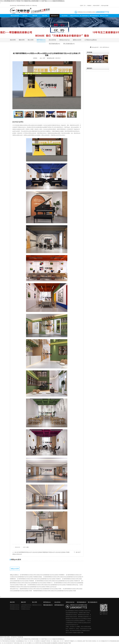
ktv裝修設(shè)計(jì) (25, 609)
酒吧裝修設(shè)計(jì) (26, 607)
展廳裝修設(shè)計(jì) (37, 605)
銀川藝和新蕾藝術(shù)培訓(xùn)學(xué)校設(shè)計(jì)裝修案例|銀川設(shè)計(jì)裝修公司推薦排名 (39, 579)
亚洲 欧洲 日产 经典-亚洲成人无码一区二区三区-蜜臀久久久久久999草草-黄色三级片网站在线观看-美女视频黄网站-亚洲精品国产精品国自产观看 (39, 643)
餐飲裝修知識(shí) (94, 16)
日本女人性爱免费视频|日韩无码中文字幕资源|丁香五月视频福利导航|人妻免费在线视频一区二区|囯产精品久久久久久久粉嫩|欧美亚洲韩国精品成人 (32, 1)
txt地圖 (82, 633)
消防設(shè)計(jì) (74, 16)
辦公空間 (45, 16)
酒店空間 (25, 16)
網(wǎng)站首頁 (15, 16)
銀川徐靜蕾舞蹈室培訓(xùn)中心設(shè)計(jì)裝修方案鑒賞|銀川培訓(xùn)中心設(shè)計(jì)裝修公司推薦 (43, 552)
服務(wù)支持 (77, 40)
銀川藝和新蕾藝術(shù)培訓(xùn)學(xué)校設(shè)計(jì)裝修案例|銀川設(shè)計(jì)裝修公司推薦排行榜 (58, 581)
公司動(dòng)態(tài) (91, 40)
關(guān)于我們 (104, 16)
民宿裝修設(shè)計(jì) (15, 609)
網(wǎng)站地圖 (105, 6)
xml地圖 (74, 633)
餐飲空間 (35, 16)
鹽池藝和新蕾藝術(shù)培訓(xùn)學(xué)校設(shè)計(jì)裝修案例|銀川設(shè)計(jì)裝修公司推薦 (40, 589)
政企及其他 (65, 16)
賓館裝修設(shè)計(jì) (15, 605)
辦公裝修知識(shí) (84, 16)
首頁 (101, 47)
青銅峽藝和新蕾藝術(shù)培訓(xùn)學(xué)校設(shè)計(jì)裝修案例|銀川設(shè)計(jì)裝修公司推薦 (55, 591)
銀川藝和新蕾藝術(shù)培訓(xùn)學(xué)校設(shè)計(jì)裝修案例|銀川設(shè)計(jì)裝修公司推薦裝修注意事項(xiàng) (53, 585)
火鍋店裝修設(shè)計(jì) (26, 605)
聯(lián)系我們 (96, 6)
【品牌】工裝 (82, 6)
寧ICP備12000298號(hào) (76, 631)
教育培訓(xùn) (55, 16)
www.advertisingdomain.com (72, 625)
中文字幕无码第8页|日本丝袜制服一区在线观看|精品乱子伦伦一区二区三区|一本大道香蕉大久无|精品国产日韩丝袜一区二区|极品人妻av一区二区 (32, 641)
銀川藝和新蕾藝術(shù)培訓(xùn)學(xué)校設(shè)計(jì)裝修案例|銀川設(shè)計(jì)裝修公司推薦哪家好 (42, 575)
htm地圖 (78, 633)
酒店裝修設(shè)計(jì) (15, 607)
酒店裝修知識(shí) (54, 44)
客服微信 (89, 6)
